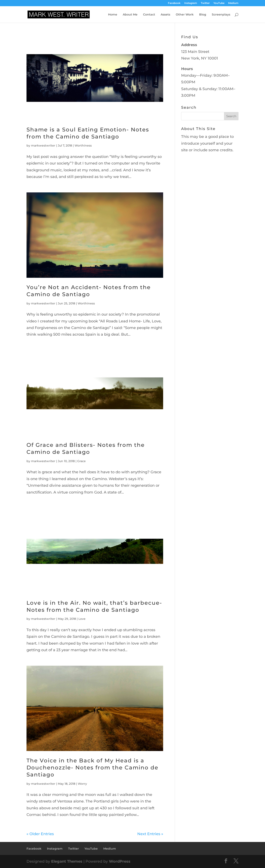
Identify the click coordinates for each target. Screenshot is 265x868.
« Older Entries (40, 834)
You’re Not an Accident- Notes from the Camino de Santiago (89, 291)
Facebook (174, 3)
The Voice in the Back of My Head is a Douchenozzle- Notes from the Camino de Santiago (92, 768)
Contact (149, 15)
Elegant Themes (67, 861)
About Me (130, 15)
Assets (165, 15)
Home (113, 15)
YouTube (219, 3)
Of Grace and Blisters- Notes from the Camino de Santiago (86, 448)
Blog (203, 15)
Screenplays (221, 15)
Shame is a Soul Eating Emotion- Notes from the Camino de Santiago (88, 133)
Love (82, 619)
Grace (81, 461)
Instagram (191, 3)
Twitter (205, 3)
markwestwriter (43, 145)
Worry (82, 784)
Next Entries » (150, 834)
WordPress (120, 861)
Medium (233, 3)
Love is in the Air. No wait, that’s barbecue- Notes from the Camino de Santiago (94, 606)
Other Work (185, 15)
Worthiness (83, 145)
